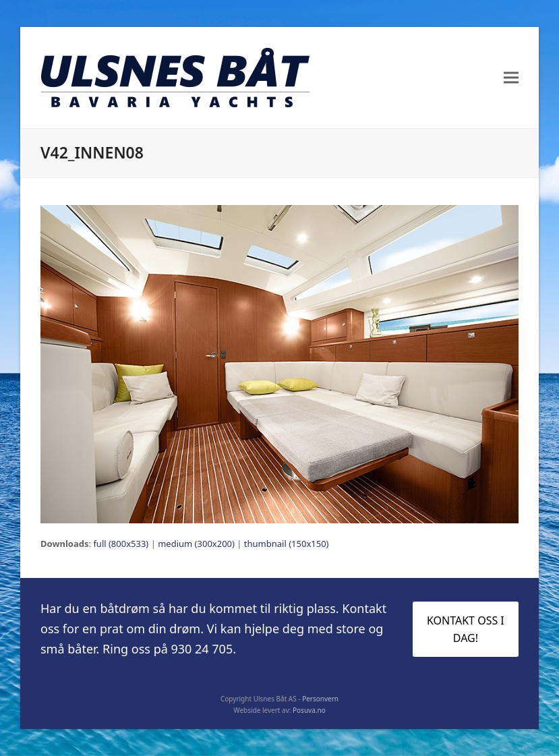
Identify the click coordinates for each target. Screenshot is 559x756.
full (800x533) (121, 544)
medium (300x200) (196, 544)
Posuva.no (309, 710)
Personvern (320, 699)
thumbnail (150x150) (287, 544)
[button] (511, 78)
